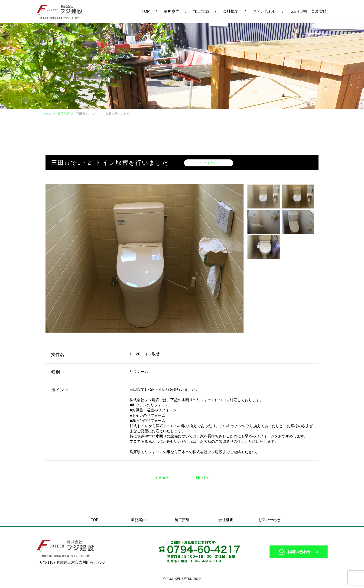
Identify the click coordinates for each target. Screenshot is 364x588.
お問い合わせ (264, 11)
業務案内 (172, 11)
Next (201, 477)
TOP (146, 11)
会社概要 (231, 11)
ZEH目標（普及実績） (311, 11)
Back (163, 477)
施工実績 (201, 11)
